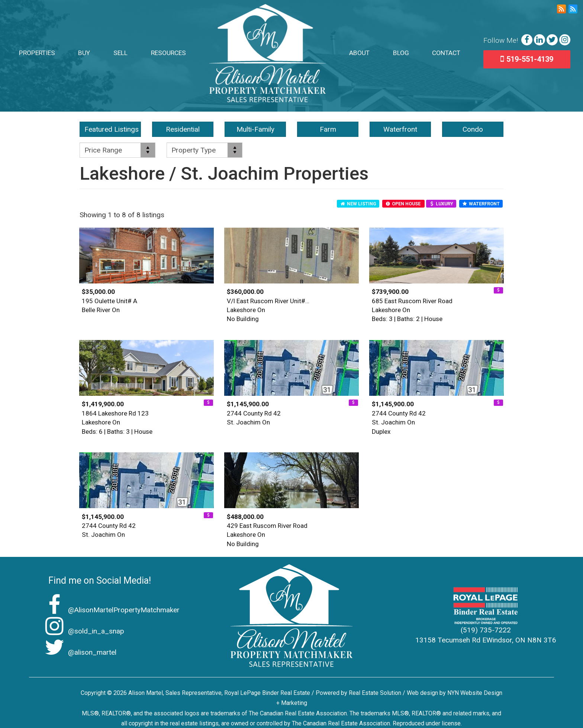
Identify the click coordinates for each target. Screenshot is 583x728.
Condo (473, 129)
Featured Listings (112, 129)
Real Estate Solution (375, 693)
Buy (84, 53)
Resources (168, 53)
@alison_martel (79, 652)
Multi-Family (255, 129)
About (359, 53)
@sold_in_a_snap (83, 631)
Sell (120, 53)
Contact (446, 53)
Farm (328, 129)
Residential (183, 129)
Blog (401, 53)
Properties (37, 53)
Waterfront (400, 129)
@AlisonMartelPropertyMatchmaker (110, 610)
